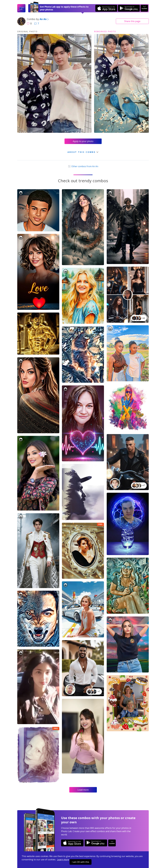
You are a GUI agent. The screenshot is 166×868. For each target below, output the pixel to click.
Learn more (63, 860)
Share (132, 21)
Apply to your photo (83, 141)
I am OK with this (81, 862)
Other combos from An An (83, 166)
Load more (83, 790)
